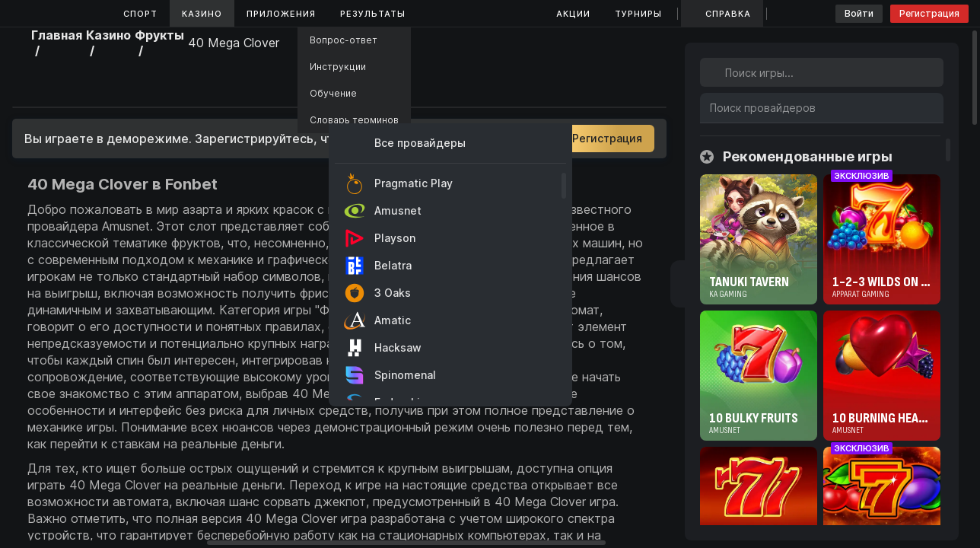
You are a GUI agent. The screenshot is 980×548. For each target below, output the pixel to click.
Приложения (281, 14)
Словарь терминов (354, 120)
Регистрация (929, 13)
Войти (859, 13)
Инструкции (338, 67)
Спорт (140, 14)
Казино (202, 14)
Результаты (373, 14)
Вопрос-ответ (344, 40)
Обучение (333, 93)
